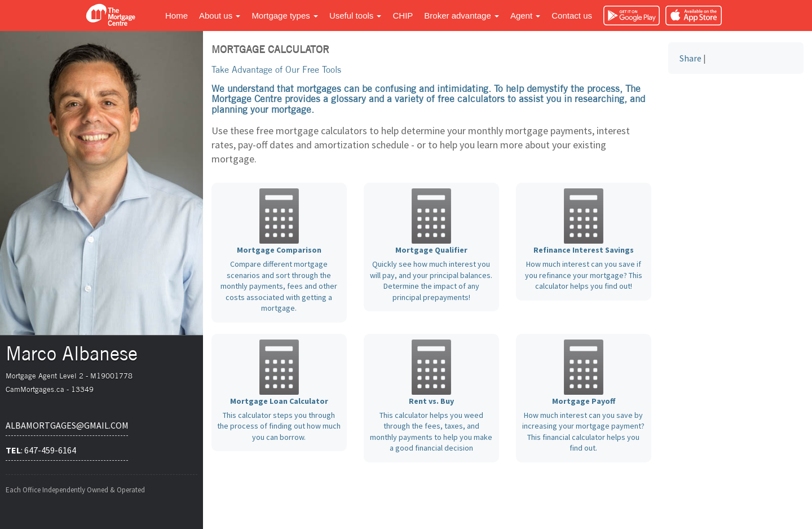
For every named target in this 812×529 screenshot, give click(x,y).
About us (220, 16)
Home (176, 16)
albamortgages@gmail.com (67, 425)
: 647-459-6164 (41, 450)
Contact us (572, 16)
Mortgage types (285, 16)
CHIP (403, 16)
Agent (525, 16)
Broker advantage (462, 16)
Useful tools (356, 16)
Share (690, 58)
